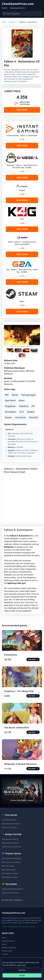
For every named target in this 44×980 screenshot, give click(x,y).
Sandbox (31, 412)
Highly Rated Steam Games (12, 889)
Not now (22, 970)
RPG (7, 395)
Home (5, 8)
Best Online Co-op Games (12, 858)
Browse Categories (9, 948)
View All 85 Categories (13, 900)
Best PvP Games (8, 866)
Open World (10, 401)
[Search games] (22, 14)
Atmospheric (11, 412)
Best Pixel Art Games (10, 877)
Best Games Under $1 (10, 839)
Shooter (8, 417)
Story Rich (33, 417)
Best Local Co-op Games (11, 862)
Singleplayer (10, 406)
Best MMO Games (9, 870)
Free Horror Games (9, 827)
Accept (22, 975)
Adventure (24, 406)
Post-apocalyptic (29, 395)
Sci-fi (22, 412)
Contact (5, 954)
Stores (4, 944)
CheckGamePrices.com (18, 4)
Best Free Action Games (11, 824)
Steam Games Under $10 (11, 847)
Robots (15, 395)
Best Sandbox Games (10, 873)
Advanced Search (18, 8)
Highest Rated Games (10, 893)
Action (22, 401)
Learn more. (21, 965)
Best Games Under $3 (10, 843)
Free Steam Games (9, 820)
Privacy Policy (7, 951)
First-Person (21, 417)
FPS (33, 406)
